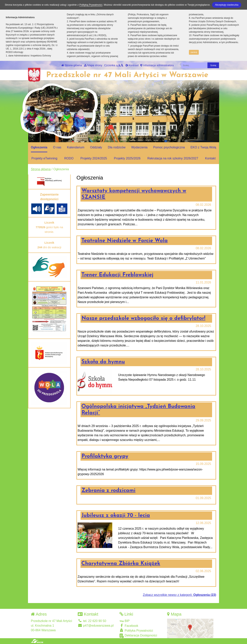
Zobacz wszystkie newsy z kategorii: (179, 595)
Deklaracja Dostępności (138, 636)
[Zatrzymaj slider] (59, 134)
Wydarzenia (139, 147)
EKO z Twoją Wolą (203, 147)
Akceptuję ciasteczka (227, 5)
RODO (69, 158)
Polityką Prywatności (91, 5)
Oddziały (96, 147)
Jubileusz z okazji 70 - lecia (116, 516)
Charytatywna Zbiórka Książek (121, 564)
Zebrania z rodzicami (108, 491)
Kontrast (132, 65)
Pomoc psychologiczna (169, 147)
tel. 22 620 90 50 (92, 621)
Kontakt (210, 158)
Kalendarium (76, 147)
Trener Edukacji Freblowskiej (117, 275)
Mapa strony (93, 65)
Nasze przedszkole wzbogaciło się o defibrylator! (143, 318)
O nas (57, 147)
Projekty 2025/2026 (127, 158)
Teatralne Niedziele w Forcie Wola (125, 241)
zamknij (194, 52)
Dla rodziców (117, 147)
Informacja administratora (157, 65)
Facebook (129, 626)
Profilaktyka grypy (105, 456)
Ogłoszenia (39, 147)
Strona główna (72, 65)
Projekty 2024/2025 (94, 158)
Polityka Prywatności (136, 630)
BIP (125, 621)
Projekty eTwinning (44, 158)
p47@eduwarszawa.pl (96, 626)
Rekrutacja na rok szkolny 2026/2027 (173, 158)
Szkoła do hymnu (103, 362)
